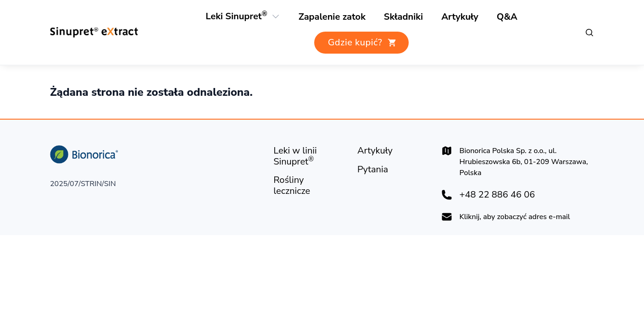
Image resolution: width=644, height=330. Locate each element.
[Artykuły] (460, 17)
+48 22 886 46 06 (497, 195)
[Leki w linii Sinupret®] (308, 156)
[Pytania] (373, 170)
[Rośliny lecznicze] (403, 17)
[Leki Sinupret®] (236, 16)
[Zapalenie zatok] (332, 17)
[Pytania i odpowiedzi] (507, 17)
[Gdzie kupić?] (361, 43)
